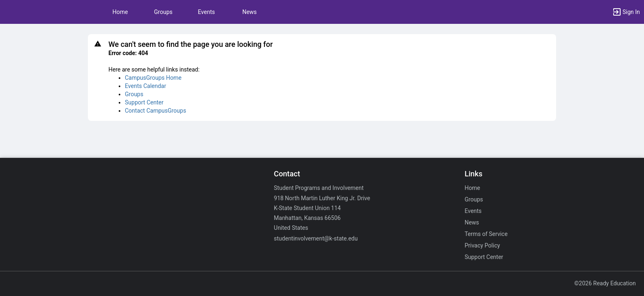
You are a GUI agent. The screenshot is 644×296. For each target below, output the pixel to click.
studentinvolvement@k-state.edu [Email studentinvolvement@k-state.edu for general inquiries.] (316, 238)
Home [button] (120, 12)
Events (206, 12)
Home (472, 188)
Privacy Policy (482, 245)
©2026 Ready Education (605, 283)
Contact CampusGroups (155, 111)
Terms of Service (486, 234)
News (250, 12)
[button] (626, 12)
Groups (163, 12)
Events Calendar (145, 86)
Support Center (144, 102)
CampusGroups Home (153, 78)
